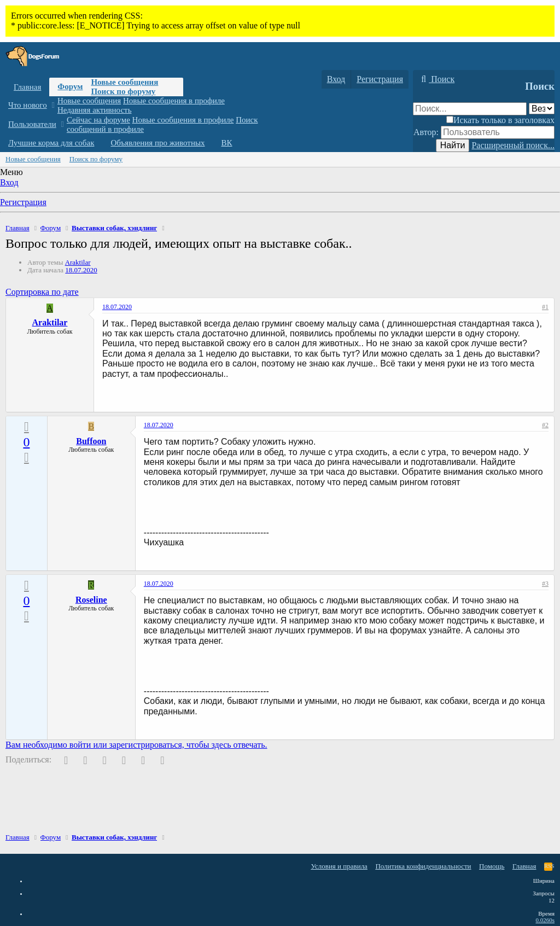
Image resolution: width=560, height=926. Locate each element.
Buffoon (91, 441)
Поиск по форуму (123, 91)
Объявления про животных (157, 143)
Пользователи (32, 124)
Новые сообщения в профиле (174, 101)
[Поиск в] (542, 109)
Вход (9, 182)
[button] (53, 105)
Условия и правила (339, 866)
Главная (27, 87)
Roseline (91, 600)
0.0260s (545, 920)
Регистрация (23, 202)
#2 (545, 425)
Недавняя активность (95, 110)
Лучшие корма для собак (51, 143)
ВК (227, 143)
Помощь (492, 866)
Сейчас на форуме (98, 120)
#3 (545, 584)
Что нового (28, 105)
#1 (545, 307)
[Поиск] (436, 79)
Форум (70, 86)
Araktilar (78, 262)
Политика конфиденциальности (423, 866)
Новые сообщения (124, 82)
